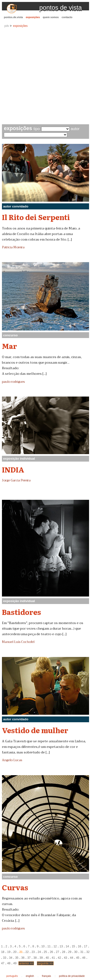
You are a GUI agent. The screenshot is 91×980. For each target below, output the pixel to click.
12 (55, 946)
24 (39, 952)
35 (17, 958)
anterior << (26, 963)
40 (47, 958)
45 (78, 958)
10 (43, 946)
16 (79, 946)
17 (86, 946)
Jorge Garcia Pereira (16, 480)
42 (59, 958)
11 (49, 946)
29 (70, 952)
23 (33, 952)
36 (23, 958)
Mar (9, 346)
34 (11, 958)
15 (73, 946)
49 (15, 963)
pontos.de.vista (13, 17)
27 (57, 952)
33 (4, 958)
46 (84, 958)
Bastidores (21, 612)
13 (61, 946)
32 (88, 952)
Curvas (15, 887)
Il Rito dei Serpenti (36, 217)
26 (51, 952)
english (30, 976)
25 (45, 952)
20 (15, 952)
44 (71, 958)
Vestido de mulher (35, 730)
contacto (67, 17)
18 (3, 952)
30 (76, 952)
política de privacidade (72, 976)
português (12, 976)
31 (82, 952)
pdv (7, 26)
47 (3, 963)
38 (35, 958)
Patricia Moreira (13, 247)
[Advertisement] (45, 77)
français (46, 976)
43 (65, 958)
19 (9, 952)
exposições (33, 17)
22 (27, 952)
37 (29, 958)
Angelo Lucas (12, 760)
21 (21, 952)
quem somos (51, 17)
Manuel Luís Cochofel (18, 642)
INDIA (13, 469)
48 (9, 963)
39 (41, 958)
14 (67, 946)
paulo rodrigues (13, 382)
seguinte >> (45, 963)
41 (53, 958)
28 (63, 952)
